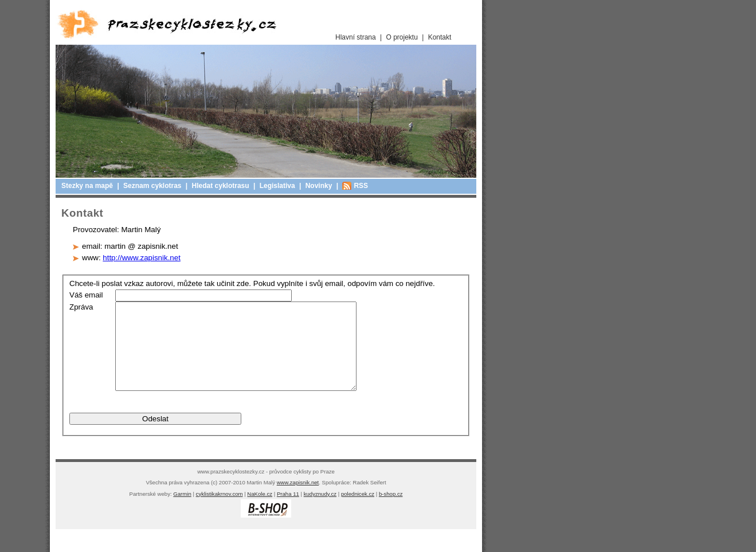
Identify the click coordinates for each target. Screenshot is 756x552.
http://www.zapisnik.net (142, 258)
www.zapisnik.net (298, 500)
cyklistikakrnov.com (220, 511)
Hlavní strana (356, 37)
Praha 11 (288, 511)
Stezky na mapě (87, 186)
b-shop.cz (391, 511)
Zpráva (81, 307)
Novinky (319, 186)
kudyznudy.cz (320, 511)
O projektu (402, 37)
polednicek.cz (358, 511)
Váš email (86, 295)
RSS (361, 186)
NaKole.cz (260, 511)
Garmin (182, 511)
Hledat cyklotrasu (221, 186)
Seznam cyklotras (152, 186)
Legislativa (277, 186)
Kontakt (440, 37)
